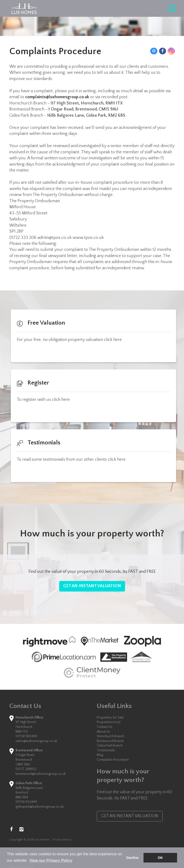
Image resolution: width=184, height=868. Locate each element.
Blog (100, 755)
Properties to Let (109, 722)
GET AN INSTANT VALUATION (92, 586)
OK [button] (160, 858)
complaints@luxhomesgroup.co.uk (57, 97)
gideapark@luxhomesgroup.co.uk (40, 807)
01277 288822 (26, 769)
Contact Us (105, 727)
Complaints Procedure (113, 760)
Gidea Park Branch (110, 746)
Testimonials (106, 750)
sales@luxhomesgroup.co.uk (36, 741)
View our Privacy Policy (51, 860)
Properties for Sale (110, 718)
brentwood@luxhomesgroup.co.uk (41, 774)
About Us (103, 732)
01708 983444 (26, 736)
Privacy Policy (62, 839)
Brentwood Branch (110, 741)
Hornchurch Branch (110, 736)
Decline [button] (132, 858)
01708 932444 (26, 802)
